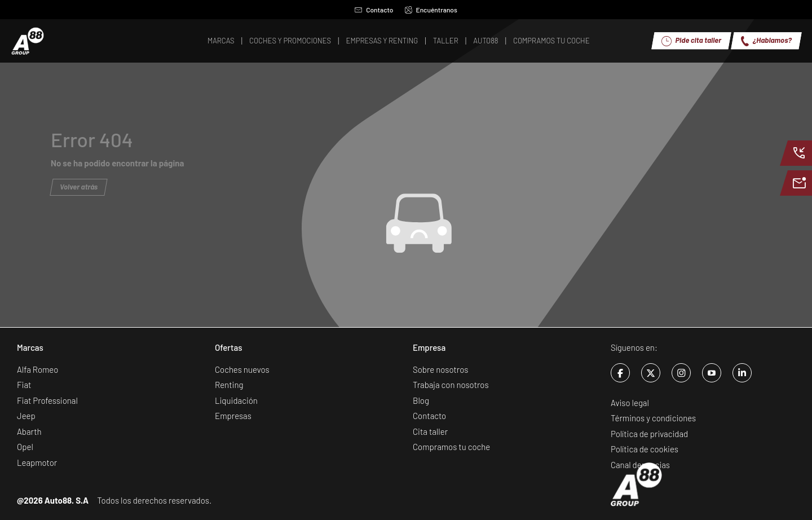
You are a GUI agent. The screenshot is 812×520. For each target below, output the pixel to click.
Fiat (24, 385)
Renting (229, 385)
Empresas (233, 416)
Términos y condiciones (653, 418)
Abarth (29, 431)
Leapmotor (37, 462)
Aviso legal (630, 403)
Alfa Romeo (37, 369)
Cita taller (430, 431)
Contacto (374, 10)
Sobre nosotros (440, 369)
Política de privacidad (649, 434)
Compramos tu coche (451, 447)
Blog (421, 400)
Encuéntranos (431, 10)
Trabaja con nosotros (451, 385)
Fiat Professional (47, 400)
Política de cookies (645, 449)
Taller (446, 41)
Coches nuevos (242, 369)
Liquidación (236, 400)
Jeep (26, 416)
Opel (25, 447)
